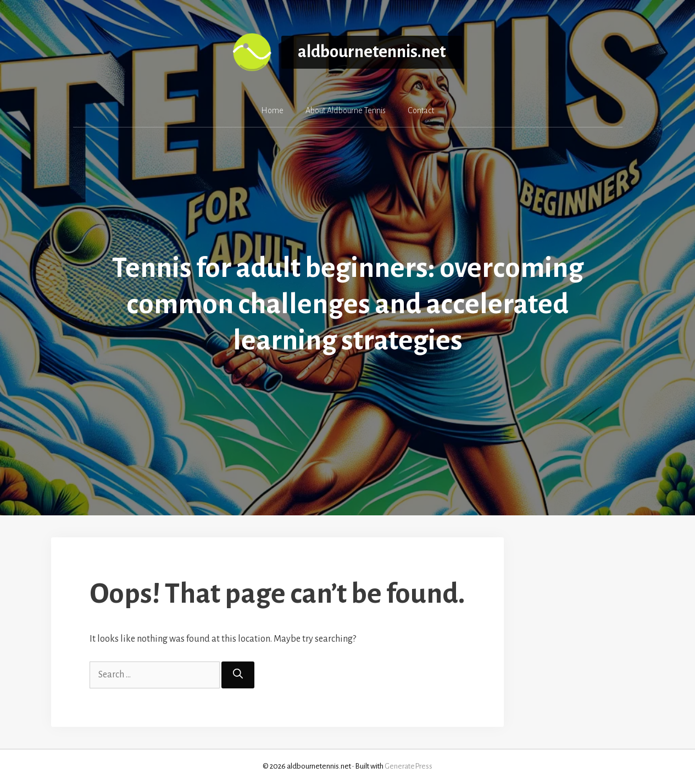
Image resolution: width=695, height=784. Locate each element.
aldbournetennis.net (372, 52)
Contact (421, 110)
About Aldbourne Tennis (346, 110)
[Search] (238, 675)
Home (272, 110)
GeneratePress (408, 766)
